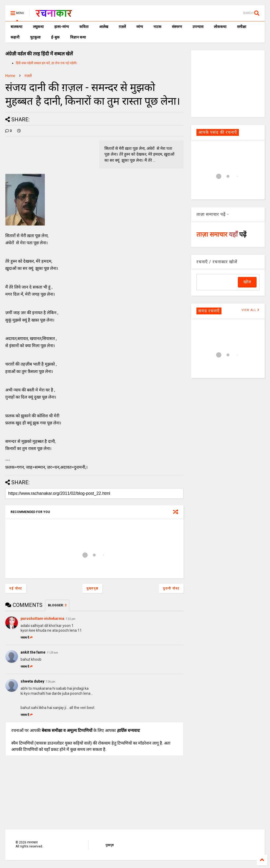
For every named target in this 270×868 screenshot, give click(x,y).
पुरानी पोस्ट (171, 588)
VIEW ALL (250, 310)
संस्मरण (177, 27)
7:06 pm (50, 682)
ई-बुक (55, 37)
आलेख (104, 27)
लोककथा (220, 27)
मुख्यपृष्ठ (92, 588)
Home (10, 76)
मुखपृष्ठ (110, 845)
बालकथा (16, 27)
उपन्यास (198, 27)
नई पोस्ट (16, 588)
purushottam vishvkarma (42, 618)
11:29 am (52, 653)
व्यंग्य (140, 27)
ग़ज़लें (122, 27)
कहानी (15, 37)
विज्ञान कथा (78, 37)
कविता (84, 27)
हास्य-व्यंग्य (62, 27)
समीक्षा (242, 27)
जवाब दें (27, 638)
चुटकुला (35, 37)
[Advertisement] (228, 83)
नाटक (157, 27)
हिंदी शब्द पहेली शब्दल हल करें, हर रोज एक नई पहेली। (47, 63)
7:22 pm (71, 619)
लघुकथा (38, 27)
